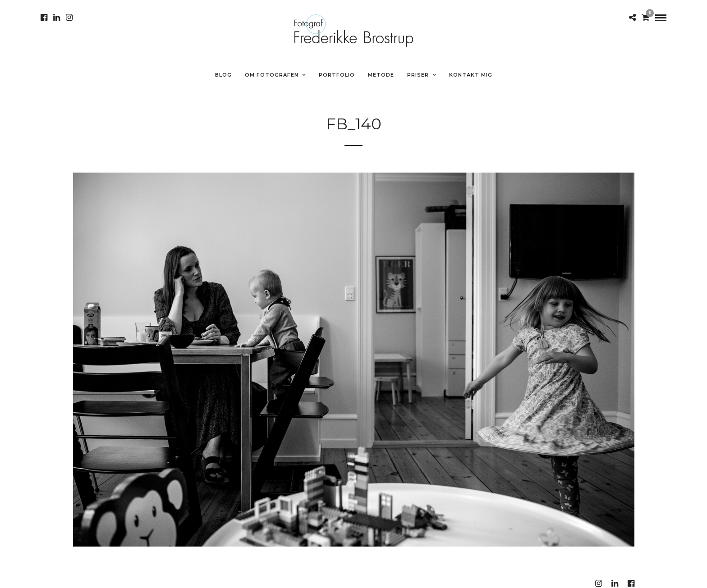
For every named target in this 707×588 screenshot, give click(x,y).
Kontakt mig (471, 75)
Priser (418, 75)
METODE (381, 75)
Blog (223, 75)
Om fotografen (272, 75)
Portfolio (337, 75)
